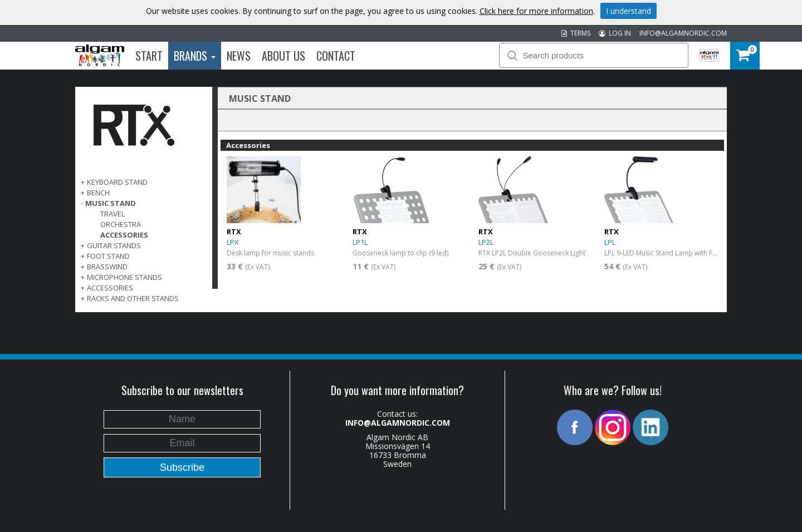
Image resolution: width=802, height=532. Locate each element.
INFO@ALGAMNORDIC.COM (683, 33)
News (239, 56)
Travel (113, 214)
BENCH (98, 193)
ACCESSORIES (110, 288)
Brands (195, 56)
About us (283, 56)
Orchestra (121, 224)
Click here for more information (536, 11)
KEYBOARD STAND (117, 182)
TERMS (576, 33)
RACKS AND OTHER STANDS (133, 298)
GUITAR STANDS (114, 245)
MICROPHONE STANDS (124, 277)
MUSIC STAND (111, 203)
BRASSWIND (107, 267)
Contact (336, 56)
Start (149, 56)
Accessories (124, 235)
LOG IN (615, 33)
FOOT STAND (108, 256)
